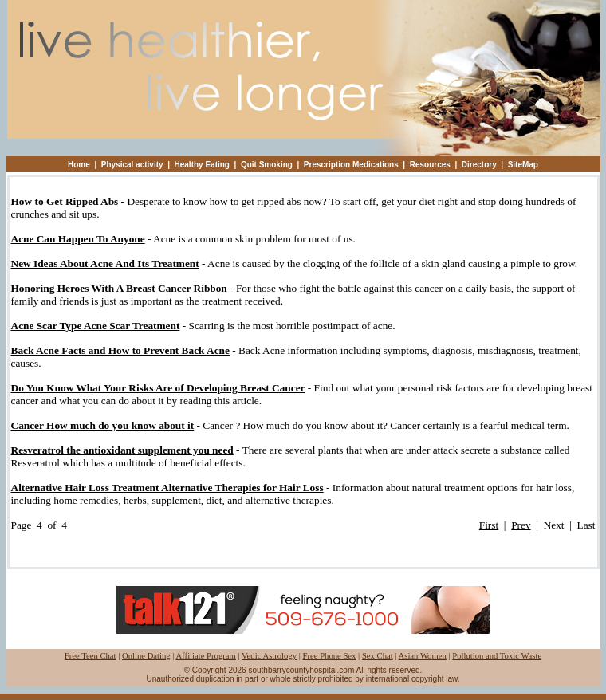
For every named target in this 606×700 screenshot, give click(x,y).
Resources (430, 165)
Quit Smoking (267, 165)
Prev (521, 525)
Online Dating (146, 656)
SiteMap (523, 165)
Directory (479, 165)
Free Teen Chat (91, 656)
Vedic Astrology (269, 656)
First (489, 525)
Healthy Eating (202, 165)
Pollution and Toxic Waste (497, 656)
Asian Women (423, 656)
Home (79, 165)
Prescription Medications (351, 165)
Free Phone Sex (330, 656)
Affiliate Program (206, 656)
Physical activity (132, 165)
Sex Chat (378, 656)
